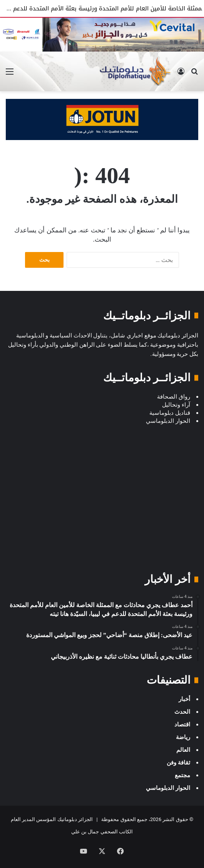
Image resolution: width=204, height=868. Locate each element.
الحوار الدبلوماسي (168, 788)
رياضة (183, 737)
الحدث (182, 712)
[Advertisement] (102, 506)
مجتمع (182, 775)
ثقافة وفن (178, 763)
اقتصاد (182, 724)
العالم (183, 750)
